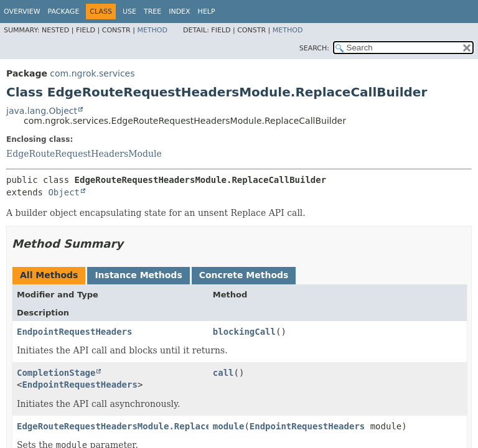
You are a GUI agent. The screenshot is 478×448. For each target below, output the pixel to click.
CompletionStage (56, 373)
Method (152, 30)
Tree (152, 12)
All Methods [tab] (49, 275)
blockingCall (244, 332)
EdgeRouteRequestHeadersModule (84, 154)
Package (64, 12)
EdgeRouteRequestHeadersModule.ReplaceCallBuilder (143, 426)
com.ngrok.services (92, 73)
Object (64, 192)
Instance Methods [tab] (138, 275)
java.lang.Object (42, 111)
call (223, 373)
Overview (22, 12)
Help (207, 12)
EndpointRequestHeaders (74, 332)
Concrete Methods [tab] (244, 275)
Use (129, 12)
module (229, 426)
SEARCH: (314, 48)
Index (179, 12)
